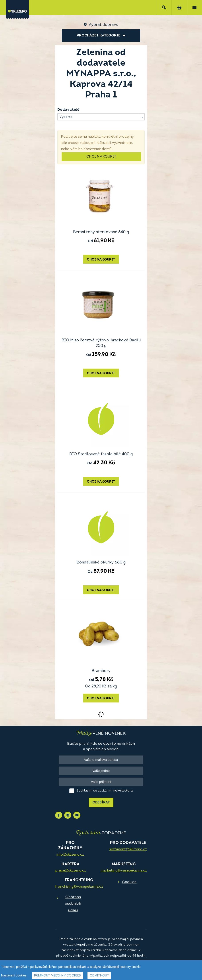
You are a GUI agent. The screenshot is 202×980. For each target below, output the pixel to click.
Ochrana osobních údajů (73, 904)
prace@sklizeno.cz (71, 871)
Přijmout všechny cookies (57, 976)
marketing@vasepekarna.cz (124, 871)
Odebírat (101, 803)
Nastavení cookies (14, 976)
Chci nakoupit (101, 157)
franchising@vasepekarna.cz (79, 887)
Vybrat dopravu (103, 25)
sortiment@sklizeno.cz (128, 849)
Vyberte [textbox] (66, 117)
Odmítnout (99, 976)
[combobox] (101, 117)
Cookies (129, 882)
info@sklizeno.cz (70, 855)
